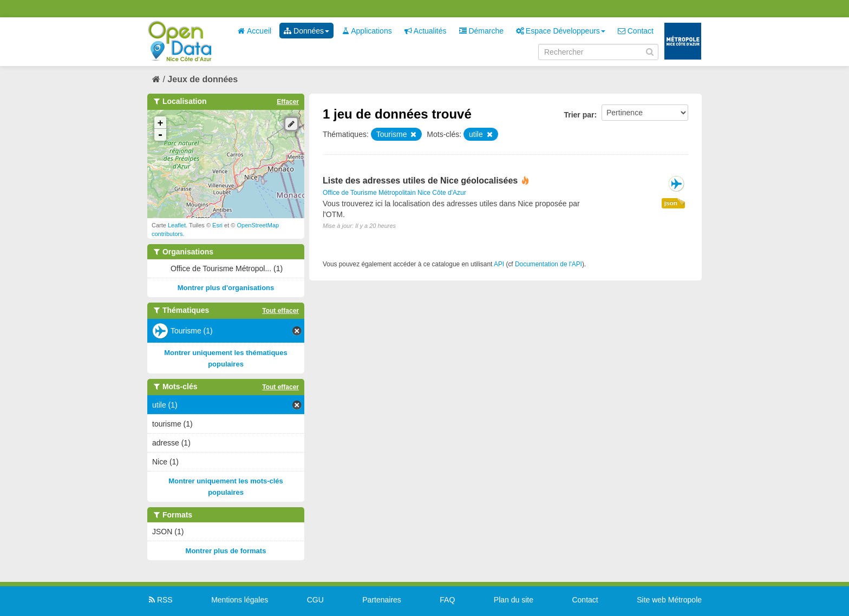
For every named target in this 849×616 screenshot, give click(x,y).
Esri (217, 225)
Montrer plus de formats (226, 551)
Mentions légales (240, 600)
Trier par (579, 115)
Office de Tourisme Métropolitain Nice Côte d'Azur (394, 193)
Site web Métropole (669, 600)
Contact (636, 31)
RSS (160, 600)
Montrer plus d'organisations (226, 288)
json (671, 203)
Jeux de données (203, 79)
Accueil (254, 31)
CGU (315, 600)
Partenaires (382, 600)
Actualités (426, 31)
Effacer (288, 102)
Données (306, 31)
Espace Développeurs (561, 31)
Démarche (481, 31)
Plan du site (514, 600)
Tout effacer (280, 311)
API (499, 264)
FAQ (447, 600)
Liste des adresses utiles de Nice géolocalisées (420, 181)
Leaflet (177, 225)
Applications (367, 31)
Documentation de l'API (548, 264)
